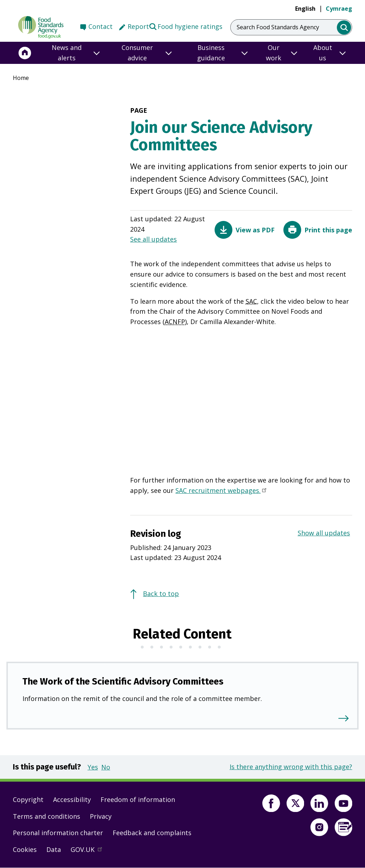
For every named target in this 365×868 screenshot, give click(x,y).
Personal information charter (58, 833)
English (305, 9)
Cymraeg (339, 9)
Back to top (161, 594)
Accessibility (72, 799)
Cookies (25, 849)
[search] (344, 28)
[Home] (25, 53)
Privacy (101, 816)
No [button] (106, 767)
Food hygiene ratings (186, 26)
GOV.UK (89, 851)
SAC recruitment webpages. (222, 491)
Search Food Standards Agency (278, 27)
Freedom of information (138, 799)
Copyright (28, 799)
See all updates (153, 239)
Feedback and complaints (152, 833)
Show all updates (324, 533)
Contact (101, 26)
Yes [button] (93, 767)
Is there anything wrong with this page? (291, 767)
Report (138, 26)
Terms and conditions (47, 816)
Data (54, 849)
